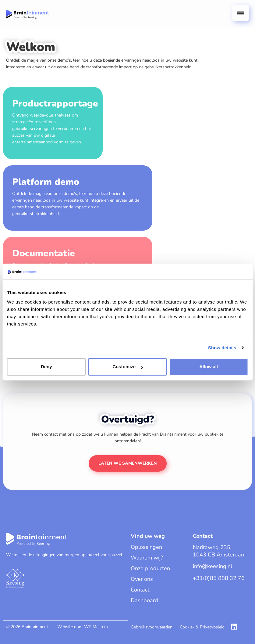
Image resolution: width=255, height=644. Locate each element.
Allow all (209, 367)
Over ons (142, 579)
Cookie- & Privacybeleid (202, 627)
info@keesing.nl (212, 566)
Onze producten (150, 568)
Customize (128, 367)
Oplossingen (146, 547)
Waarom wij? (147, 558)
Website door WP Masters (83, 627)
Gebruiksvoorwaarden (152, 627)
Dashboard (144, 600)
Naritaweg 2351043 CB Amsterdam (219, 551)
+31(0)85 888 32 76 (219, 578)
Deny (46, 367)
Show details (222, 348)
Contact (140, 590)
